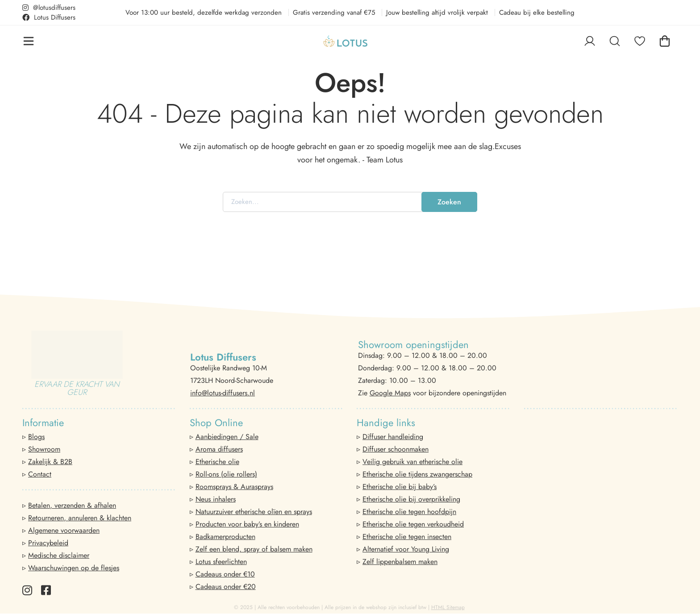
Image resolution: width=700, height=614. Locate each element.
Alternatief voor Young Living (406, 549)
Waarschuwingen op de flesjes (74, 568)
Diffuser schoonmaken (396, 449)
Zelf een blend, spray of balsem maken (254, 549)
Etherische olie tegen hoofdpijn (409, 512)
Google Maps (390, 393)
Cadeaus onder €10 (225, 574)
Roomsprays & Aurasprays (234, 487)
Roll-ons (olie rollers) (226, 474)
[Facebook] (46, 590)
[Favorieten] (640, 41)
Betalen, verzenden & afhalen (72, 505)
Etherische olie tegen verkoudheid (413, 524)
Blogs (36, 437)
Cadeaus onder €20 (226, 587)
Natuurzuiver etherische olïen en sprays (254, 512)
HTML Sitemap (448, 607)
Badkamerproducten (225, 537)
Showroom (44, 449)
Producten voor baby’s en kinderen (247, 524)
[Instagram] (27, 590)
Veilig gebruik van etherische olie (412, 462)
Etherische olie (217, 462)
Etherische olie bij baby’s (400, 487)
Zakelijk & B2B (50, 462)
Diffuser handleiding (393, 437)
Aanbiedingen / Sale (227, 437)
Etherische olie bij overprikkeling (411, 499)
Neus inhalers (216, 499)
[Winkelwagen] (665, 41)
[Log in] (590, 41)
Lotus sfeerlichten (221, 562)
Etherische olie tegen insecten (407, 537)
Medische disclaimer (59, 555)
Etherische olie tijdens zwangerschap (417, 474)
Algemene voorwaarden (64, 530)
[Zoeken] (615, 41)
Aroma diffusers (219, 449)
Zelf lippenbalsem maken (400, 562)
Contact (40, 474)
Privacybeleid (48, 543)
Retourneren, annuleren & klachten (80, 518)
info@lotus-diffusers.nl (223, 393)
